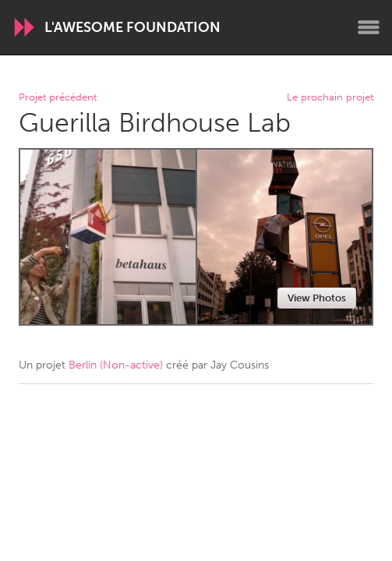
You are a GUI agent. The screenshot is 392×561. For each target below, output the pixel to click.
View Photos (317, 298)
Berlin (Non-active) (116, 365)
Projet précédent (58, 98)
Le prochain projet (330, 98)
